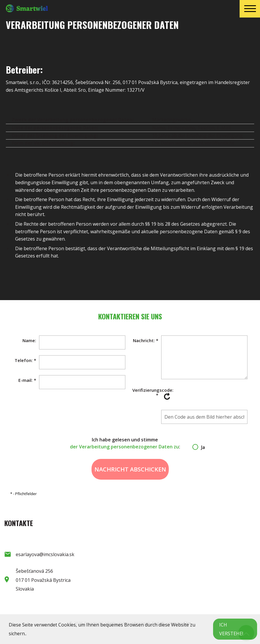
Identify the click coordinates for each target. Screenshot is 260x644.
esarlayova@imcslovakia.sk (45, 554)
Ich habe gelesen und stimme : (130, 443)
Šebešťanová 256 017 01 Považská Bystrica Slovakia (43, 580)
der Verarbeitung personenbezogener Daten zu (124, 447)
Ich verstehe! (231, 629)
